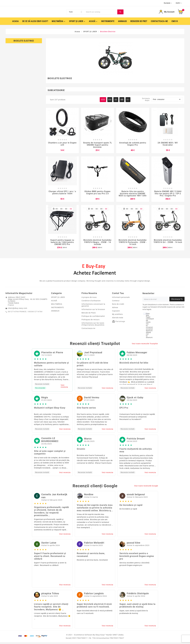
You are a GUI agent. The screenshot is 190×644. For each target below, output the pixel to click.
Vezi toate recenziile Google (146, 488)
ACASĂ (54, 302)
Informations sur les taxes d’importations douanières (93, 326)
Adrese (115, 309)
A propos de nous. (89, 299)
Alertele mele (118, 319)
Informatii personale (121, 299)
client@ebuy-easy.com (18, 310)
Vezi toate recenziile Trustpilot (145, 345)
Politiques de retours (91, 321)
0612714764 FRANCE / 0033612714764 (25, 313)
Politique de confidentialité (93, 318)
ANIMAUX (55, 313)
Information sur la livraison (93, 311)
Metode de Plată (89, 315)
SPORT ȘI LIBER (58, 299)
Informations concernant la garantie (93, 307)
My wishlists (117, 316)
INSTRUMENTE (57, 309)
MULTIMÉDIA (57, 306)
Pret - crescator (167, 100)
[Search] (101, 12)
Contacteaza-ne (88, 330)
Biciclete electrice (24, 42)
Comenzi (116, 302)
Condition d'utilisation (91, 302)
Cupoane (116, 313)
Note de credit (118, 306)
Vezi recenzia (64, 388)
